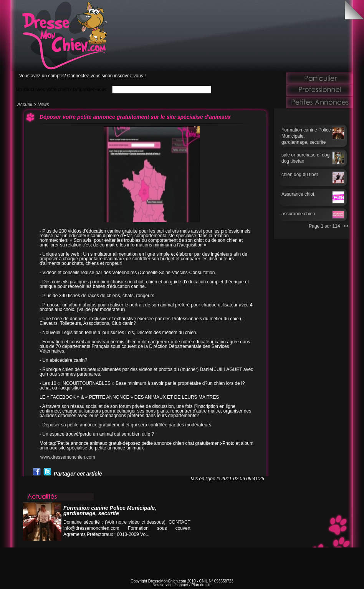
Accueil (25, 105)
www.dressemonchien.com (68, 457)
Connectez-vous (84, 76)
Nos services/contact (170, 585)
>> (346, 226)
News (43, 105)
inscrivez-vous (129, 76)
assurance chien (298, 214)
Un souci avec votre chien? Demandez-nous (61, 89)
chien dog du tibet (300, 175)
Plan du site (201, 585)
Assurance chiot (298, 194)
